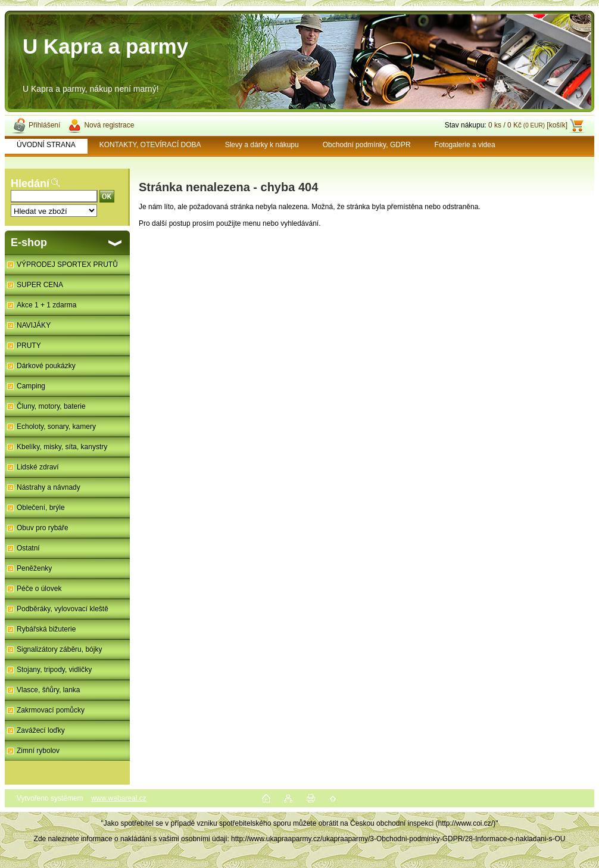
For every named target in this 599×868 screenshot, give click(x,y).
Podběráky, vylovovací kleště (63, 609)
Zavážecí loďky (41, 730)
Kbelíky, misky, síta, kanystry (62, 447)
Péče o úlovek (39, 589)
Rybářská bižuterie (46, 629)
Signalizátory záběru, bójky (59, 649)
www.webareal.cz (119, 798)
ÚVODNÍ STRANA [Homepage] (46, 145)
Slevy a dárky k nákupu (262, 145)
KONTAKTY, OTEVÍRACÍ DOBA (150, 145)
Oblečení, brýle (41, 508)
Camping (31, 386)
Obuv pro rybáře (43, 528)
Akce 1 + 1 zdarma (46, 305)
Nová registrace (109, 125)
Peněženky (34, 568)
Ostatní (28, 548)
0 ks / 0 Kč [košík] (528, 125)
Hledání (30, 183)
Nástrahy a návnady (49, 487)
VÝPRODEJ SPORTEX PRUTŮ (67, 265)
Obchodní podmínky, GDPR (367, 145)
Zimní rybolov (38, 751)
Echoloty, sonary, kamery (56, 427)
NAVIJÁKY (34, 325)
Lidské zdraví (38, 467)
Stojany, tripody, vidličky (54, 670)
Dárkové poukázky (46, 366)
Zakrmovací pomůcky (51, 710)
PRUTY (29, 346)
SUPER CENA (40, 285)
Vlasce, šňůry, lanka (49, 690)
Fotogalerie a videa (465, 145)
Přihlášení (44, 125)
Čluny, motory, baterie (51, 406)
